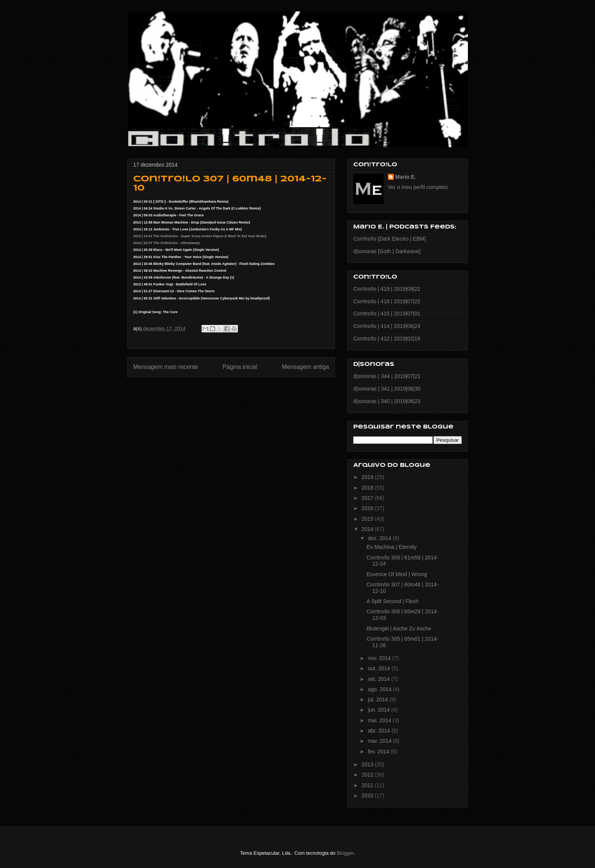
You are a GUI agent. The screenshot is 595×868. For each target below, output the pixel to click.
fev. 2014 (379, 751)
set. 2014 (379, 679)
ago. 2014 (380, 689)
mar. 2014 (380, 741)
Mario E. (406, 177)
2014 (368, 529)
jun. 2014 (379, 710)
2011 (368, 785)
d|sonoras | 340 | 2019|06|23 (387, 401)
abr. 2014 (379, 731)
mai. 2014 (380, 720)
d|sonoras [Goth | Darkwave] (387, 251)
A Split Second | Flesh (393, 601)
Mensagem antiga (305, 367)
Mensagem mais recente (166, 367)
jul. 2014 (379, 699)
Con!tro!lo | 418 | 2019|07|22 (387, 301)
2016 (368, 508)
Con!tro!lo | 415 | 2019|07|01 (387, 313)
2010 (368, 796)
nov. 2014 (380, 658)
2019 (368, 477)
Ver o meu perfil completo (418, 187)
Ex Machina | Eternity (392, 547)
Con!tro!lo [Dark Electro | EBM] (390, 239)
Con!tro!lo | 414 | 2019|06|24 (387, 326)
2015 (368, 519)
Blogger (345, 853)
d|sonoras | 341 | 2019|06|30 (387, 389)
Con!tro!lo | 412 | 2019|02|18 (387, 339)
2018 (368, 488)
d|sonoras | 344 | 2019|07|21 (387, 376)
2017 (368, 498)
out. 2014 (379, 668)
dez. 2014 (380, 538)
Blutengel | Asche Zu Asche (399, 629)
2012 (368, 775)
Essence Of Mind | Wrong (397, 574)
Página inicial (240, 367)
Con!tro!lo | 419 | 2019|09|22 (387, 289)
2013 (368, 764)
